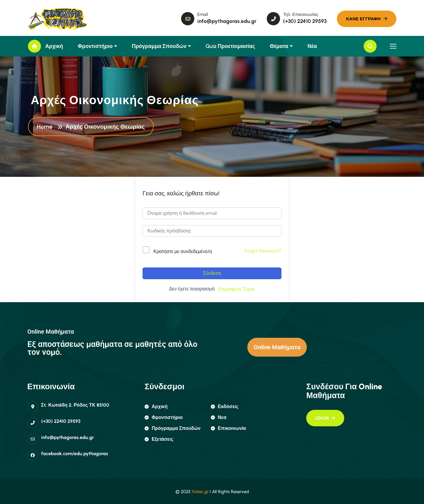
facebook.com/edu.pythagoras (75, 454)
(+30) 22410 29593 (61, 421)
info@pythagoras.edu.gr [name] (227, 21)
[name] (54, 19)
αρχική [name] (156, 406)
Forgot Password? (263, 251)
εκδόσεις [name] (225, 406)
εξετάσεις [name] (159, 439)
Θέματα (279, 46)
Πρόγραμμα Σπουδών (159, 46)
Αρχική (54, 46)
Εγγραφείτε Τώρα (236, 289)
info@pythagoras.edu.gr (68, 437)
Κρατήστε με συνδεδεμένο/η (183, 251)
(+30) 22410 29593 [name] (305, 21)
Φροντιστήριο (95, 46)
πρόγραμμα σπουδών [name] (173, 428)
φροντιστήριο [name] (164, 417)
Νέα (312, 46)
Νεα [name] (219, 417)
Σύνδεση (212, 273)
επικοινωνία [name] (228, 428)
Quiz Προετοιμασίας (230, 46)
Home (46, 127)
